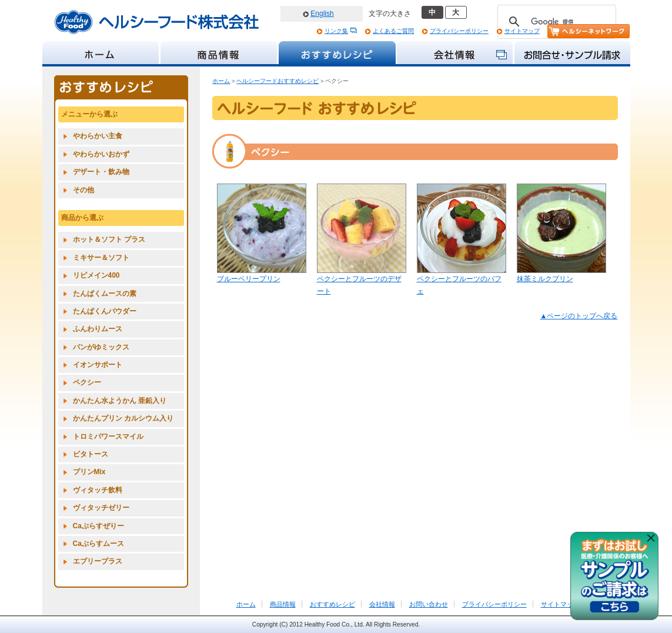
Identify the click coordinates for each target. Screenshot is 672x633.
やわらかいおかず (101, 154)
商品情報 (283, 604)
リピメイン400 (96, 275)
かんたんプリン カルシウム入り (123, 418)
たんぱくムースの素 (105, 294)
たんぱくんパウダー (105, 311)
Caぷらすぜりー (98, 526)
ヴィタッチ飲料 (98, 490)
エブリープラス (98, 561)
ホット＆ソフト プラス (109, 239)
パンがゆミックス (101, 347)
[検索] (555, 22)
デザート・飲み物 (101, 172)
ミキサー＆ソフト (101, 258)
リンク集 (336, 31)
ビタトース (91, 454)
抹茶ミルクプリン (545, 279)
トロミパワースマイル (108, 437)
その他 (83, 190)
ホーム (221, 81)
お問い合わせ (429, 604)
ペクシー (87, 382)
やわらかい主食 (98, 136)
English (322, 14)
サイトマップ (522, 31)
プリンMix (89, 472)
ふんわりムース (98, 329)
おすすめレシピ (332, 604)
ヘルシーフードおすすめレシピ (278, 81)
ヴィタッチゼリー (101, 508)
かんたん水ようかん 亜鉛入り (120, 401)
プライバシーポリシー (459, 31)
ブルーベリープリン (249, 279)
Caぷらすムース (98, 544)
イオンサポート (98, 365)
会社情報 (382, 604)
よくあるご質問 (393, 31)
